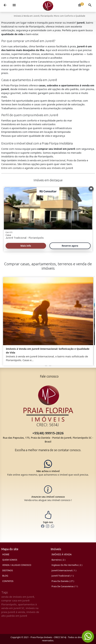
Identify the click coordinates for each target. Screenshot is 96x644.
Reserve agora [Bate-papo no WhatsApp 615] (70, 246)
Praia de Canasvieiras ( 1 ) (65, 586)
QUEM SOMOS (10, 560)
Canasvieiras (9, 164)
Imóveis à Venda (62, 554)
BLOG (5, 576)
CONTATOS (8, 581)
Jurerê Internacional (54, 160)
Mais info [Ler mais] (26, 246)
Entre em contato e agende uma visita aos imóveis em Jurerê (37, 168)
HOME (6, 554)
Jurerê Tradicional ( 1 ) (63, 576)
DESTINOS (8, 570)
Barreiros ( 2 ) (58, 560)
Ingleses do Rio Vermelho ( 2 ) (67, 565)
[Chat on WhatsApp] (48, 468)
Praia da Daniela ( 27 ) (63, 581)
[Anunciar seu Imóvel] (48, 493)
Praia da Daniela (76, 160)
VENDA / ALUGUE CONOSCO (17, 565)
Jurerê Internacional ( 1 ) (64, 570)
